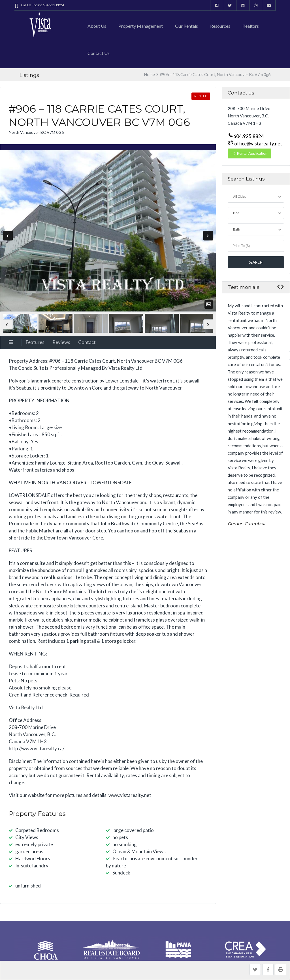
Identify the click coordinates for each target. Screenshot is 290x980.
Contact (87, 342)
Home (150, 75)
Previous (8, 236)
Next (208, 236)
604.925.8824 (249, 137)
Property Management (141, 26)
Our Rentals (186, 26)
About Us (97, 26)
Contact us (99, 53)
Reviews (61, 342)
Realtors (251, 26)
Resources (220, 26)
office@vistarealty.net (258, 144)
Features (35, 342)
